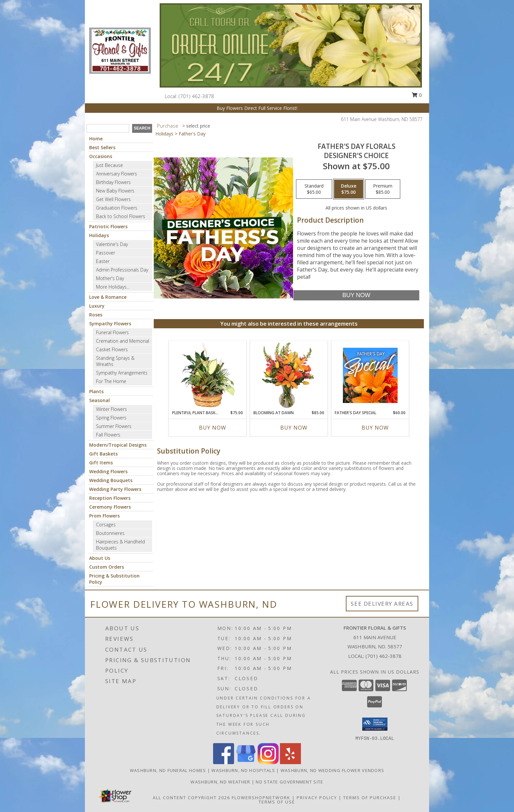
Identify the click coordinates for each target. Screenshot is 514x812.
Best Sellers (102, 147)
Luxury (97, 306)
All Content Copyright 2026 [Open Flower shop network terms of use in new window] (191, 798)
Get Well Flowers (113, 199)
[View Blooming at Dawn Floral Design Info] (289, 375)
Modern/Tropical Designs (118, 445)
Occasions (101, 156)
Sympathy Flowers (110, 324)
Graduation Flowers (117, 208)
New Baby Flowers (115, 191)
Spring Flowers (111, 418)
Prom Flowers (104, 516)
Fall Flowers (108, 435)
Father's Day (192, 134)
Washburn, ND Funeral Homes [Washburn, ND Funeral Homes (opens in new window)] (168, 770)
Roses (96, 315)
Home (96, 139)
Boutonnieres (110, 533)
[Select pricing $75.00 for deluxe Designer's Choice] (349, 189)
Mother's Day (110, 278)
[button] (375, 724)
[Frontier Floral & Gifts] (120, 50)
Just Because (109, 165)
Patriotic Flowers (108, 226)
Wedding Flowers (108, 471)
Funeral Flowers (112, 332)
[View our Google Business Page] (246, 762)
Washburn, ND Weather (220, 782)
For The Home (111, 381)
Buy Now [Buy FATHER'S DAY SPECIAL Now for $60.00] (375, 428)
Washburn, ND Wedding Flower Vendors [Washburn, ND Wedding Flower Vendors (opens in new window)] (333, 770)
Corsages (106, 525)
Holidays (99, 235)
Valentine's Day (112, 244)
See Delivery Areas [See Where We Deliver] (382, 604)
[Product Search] (108, 128)
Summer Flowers (114, 426)
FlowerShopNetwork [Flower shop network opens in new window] (261, 798)
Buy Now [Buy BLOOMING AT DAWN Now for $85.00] (294, 428)
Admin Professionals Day (122, 270)
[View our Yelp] (290, 762)
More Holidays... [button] (113, 287)
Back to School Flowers (121, 216)
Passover (106, 253)
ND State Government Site (289, 782)
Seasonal (99, 400)
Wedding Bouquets (111, 480)
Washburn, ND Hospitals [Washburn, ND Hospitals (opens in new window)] (243, 770)
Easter (103, 261)
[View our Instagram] (268, 762)
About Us (100, 558)
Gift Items (101, 463)
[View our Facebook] (224, 762)
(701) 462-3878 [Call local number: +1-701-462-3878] (196, 96)
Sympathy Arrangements (122, 373)
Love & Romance (108, 297)
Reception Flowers (110, 498)
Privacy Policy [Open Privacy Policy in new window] (317, 798)
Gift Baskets (103, 454)
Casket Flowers (112, 349)
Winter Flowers (111, 409)
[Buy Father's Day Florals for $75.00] (356, 295)
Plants (96, 391)
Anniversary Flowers (117, 174)
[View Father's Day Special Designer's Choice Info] (370, 375)
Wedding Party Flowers (115, 489)
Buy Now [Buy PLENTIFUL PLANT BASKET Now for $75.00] (213, 428)
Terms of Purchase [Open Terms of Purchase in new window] (370, 798)
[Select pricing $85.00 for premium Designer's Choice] (383, 189)
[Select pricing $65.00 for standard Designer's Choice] (314, 189)
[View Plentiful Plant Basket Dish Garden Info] (208, 375)
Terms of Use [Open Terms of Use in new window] (277, 802)
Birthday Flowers (113, 182)
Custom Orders (107, 567)
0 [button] (417, 95)
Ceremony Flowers (110, 507)
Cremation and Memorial (123, 341)
